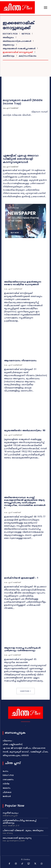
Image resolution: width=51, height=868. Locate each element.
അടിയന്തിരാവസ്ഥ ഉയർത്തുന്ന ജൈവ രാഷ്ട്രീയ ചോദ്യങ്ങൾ (23, 283)
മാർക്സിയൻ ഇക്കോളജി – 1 (21, 578)
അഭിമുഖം (8, 38)
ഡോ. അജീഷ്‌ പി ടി (11, 826)
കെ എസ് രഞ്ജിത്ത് (10, 108)
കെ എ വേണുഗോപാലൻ (14, 841)
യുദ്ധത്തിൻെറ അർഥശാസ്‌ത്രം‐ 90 (25, 431)
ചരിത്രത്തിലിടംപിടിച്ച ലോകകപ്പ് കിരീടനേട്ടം (20, 822)
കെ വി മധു (8, 833)
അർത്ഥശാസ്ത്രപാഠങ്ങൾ (17, 41)
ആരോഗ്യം (8, 45)
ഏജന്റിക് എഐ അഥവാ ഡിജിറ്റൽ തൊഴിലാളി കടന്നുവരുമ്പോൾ (21, 159)
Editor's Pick (10, 34)
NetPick (26, 34)
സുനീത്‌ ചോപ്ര (11, 813)
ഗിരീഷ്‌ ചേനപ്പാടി (10, 816)
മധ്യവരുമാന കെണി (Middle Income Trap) (23, 102)
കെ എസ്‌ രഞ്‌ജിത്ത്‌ (13, 289)
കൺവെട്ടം (8, 56)
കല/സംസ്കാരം (27, 56)
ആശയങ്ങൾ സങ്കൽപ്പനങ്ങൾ (19, 49)
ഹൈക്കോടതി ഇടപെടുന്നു (17, 838)
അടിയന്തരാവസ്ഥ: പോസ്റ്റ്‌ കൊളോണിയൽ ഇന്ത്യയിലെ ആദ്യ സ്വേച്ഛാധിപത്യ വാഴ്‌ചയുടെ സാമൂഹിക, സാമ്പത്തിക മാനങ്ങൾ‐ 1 (25, 503)
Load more (26, 691)
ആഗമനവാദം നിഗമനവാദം (20, 361)
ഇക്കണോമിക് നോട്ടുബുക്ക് (17, 52)
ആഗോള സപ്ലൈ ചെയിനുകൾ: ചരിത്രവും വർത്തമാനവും (23, 649)
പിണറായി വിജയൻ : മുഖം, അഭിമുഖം (23, 831)
